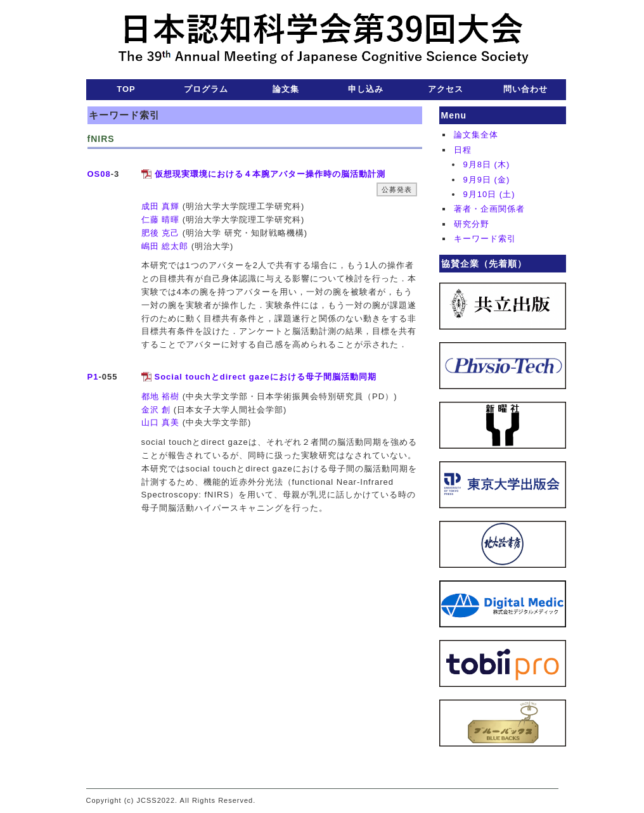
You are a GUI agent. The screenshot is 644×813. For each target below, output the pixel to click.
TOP (126, 89)
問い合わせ (525, 89)
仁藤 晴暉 (161, 220)
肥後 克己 (161, 233)
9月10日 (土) (489, 194)
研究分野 (472, 224)
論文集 (286, 89)
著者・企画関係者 (489, 209)
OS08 (99, 174)
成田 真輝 (161, 206)
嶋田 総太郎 (165, 246)
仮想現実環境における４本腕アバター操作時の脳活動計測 (270, 174)
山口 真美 (161, 422)
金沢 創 (156, 410)
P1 (93, 377)
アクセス (446, 89)
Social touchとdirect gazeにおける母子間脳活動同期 (266, 377)
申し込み (366, 89)
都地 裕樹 (161, 396)
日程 (463, 150)
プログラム (206, 89)
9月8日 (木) (487, 164)
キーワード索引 (485, 239)
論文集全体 (476, 135)
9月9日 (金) (487, 180)
